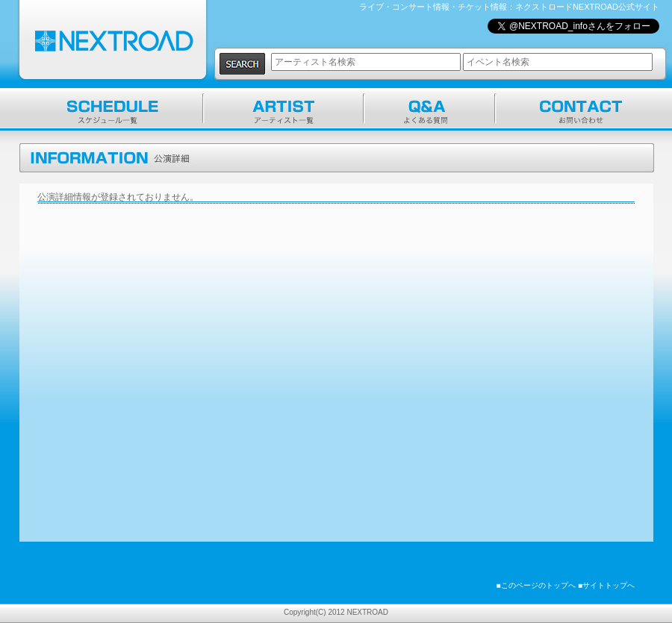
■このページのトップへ (536, 585)
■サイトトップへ (606, 585)
